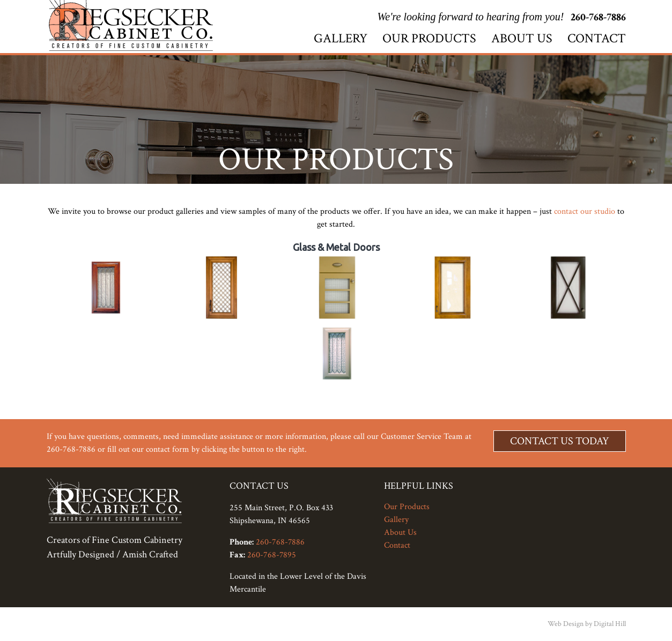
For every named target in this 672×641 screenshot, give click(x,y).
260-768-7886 (598, 17)
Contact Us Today (560, 441)
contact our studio (585, 211)
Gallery (341, 38)
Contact (597, 38)
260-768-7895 (272, 555)
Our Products (429, 38)
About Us (522, 38)
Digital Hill (610, 624)
